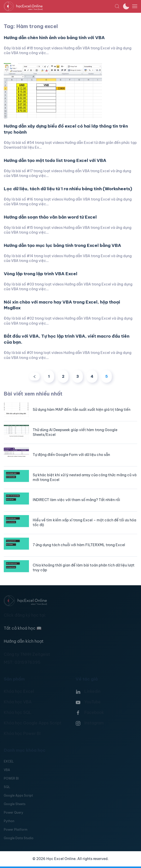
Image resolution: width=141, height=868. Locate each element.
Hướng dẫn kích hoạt (24, 641)
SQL (7, 787)
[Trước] (34, 377)
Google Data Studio (19, 838)
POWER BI (11, 778)
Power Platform (16, 830)
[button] (117, 6)
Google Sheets (15, 804)
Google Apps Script (18, 795)
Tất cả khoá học (23, 628)
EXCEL (9, 761)
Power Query (13, 812)
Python (9, 821)
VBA (7, 770)
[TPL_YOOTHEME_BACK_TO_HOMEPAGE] (59, 6)
